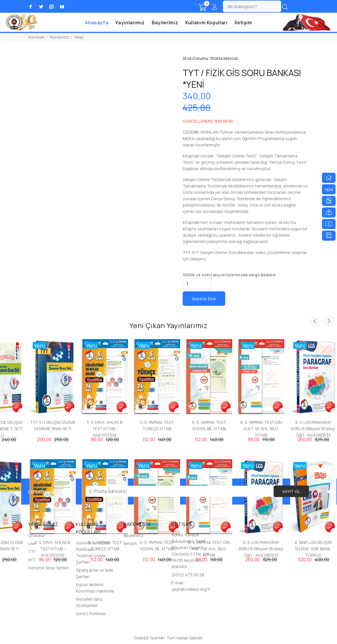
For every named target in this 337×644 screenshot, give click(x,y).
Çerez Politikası (91, 613)
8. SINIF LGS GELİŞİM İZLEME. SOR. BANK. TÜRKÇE (313, 549)
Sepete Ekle (204, 299)
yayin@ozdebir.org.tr (191, 589)
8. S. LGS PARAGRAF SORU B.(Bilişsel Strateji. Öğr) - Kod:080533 (313, 429)
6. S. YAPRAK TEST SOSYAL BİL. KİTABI (209, 425)
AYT (32, 560)
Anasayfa (97, 23)
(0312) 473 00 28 (188, 575)
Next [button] (329, 321)
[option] (105, 385)
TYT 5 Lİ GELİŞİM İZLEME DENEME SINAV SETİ (53, 425)
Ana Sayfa (36, 37)
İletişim (243, 23)
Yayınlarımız (130, 23)
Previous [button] (315, 321)
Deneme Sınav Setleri (48, 568)
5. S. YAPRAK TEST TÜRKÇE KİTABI (157, 425)
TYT (32, 552)
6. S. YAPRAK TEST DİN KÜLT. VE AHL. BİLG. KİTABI (261, 429)
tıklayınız (198, 259)
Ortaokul (36, 535)
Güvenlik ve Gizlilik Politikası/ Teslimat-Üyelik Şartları (93, 552)
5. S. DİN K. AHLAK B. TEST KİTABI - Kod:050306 (105, 429)
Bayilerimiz (165, 23)
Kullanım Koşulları (206, 23)
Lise (32, 543)
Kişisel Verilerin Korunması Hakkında (95, 588)
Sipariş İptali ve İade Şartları (95, 573)
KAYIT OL (291, 491)
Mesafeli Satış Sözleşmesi (89, 602)
